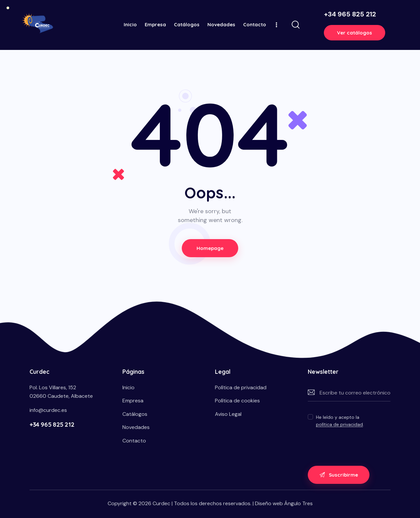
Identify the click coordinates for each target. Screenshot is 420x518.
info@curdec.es (48, 410)
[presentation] (358, 444)
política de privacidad (339, 425)
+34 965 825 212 (52, 424)
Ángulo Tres (298, 503)
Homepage (210, 248)
